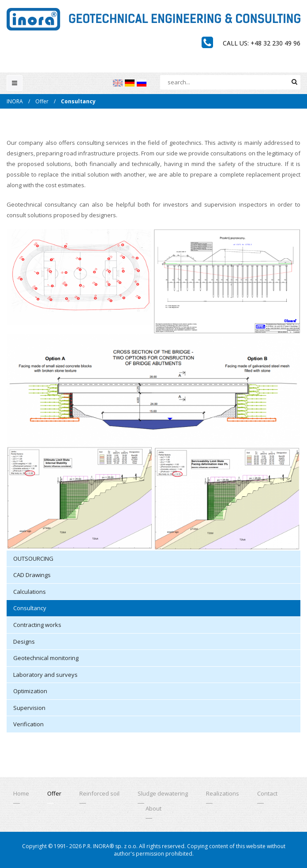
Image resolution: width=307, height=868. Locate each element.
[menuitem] (118, 83)
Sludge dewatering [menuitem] (163, 793)
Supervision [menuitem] (29, 708)
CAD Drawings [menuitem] (32, 575)
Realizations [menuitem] (223, 793)
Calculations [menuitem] (30, 592)
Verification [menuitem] (28, 724)
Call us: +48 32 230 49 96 (262, 43)
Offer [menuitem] (54, 793)
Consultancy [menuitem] (30, 608)
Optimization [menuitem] (30, 691)
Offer (42, 101)
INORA (15, 101)
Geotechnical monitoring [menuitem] (46, 658)
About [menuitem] (153, 808)
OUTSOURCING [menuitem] (33, 559)
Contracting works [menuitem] (37, 625)
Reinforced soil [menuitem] (99, 793)
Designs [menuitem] (24, 642)
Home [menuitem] (21, 793)
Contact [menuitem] (267, 793)
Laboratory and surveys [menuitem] (45, 675)
